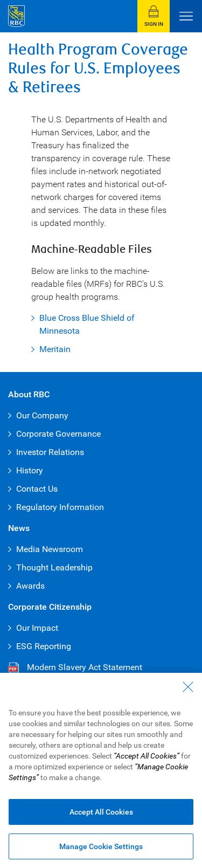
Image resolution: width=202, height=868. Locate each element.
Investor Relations (50, 452)
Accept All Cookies (101, 812)
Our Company (42, 415)
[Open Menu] (186, 16)
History (30, 470)
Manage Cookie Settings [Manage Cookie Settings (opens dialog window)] (101, 846)
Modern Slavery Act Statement (75, 667)
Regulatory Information (60, 507)
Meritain (55, 349)
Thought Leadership (54, 567)
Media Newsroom (50, 549)
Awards (30, 586)
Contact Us (37, 489)
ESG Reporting (44, 646)
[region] (101, 770)
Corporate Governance (58, 434)
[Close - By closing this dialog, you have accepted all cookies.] (188, 687)
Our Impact (37, 628)
